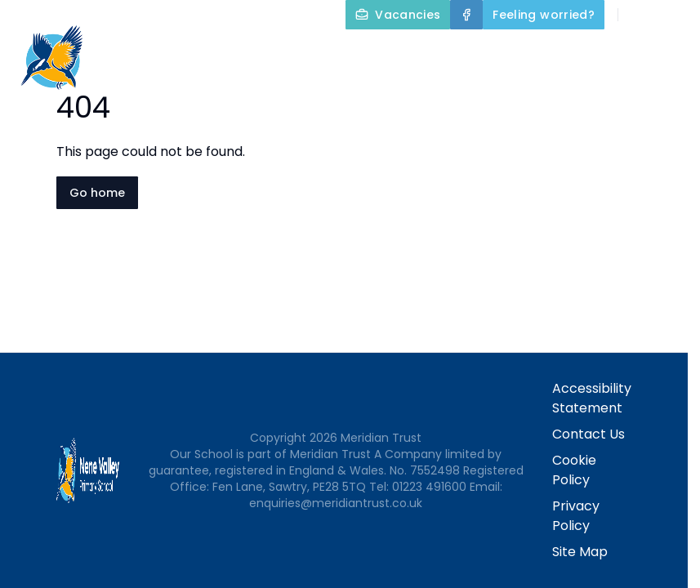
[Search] (640, 15)
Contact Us (652, 91)
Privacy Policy (576, 516)
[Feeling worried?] (544, 15)
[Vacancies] (398, 15)
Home (395, 52)
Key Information (624, 52)
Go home (97, 193)
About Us (487, 52)
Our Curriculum (342, 91)
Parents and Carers (509, 91)
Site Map (580, 552)
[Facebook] (466, 15)
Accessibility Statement (592, 398)
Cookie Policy (574, 470)
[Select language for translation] (674, 15)
